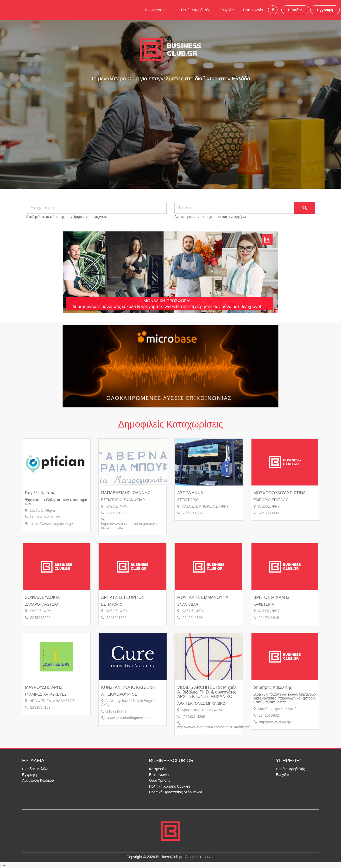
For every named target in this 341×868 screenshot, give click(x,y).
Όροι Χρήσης (160, 780)
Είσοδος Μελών (35, 769)
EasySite (227, 10)
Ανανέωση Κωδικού (38, 780)
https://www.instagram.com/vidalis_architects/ (214, 727)
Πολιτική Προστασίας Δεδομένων (176, 792)
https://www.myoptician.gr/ (52, 524)
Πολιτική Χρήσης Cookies (170, 786)
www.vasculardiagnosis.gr (128, 718)
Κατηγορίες (158, 769)
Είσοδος (295, 10)
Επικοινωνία (253, 10)
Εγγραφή (325, 10)
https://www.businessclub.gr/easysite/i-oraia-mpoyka (132, 526)
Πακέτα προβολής (196, 10)
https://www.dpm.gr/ (275, 722)
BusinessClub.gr (159, 10)
